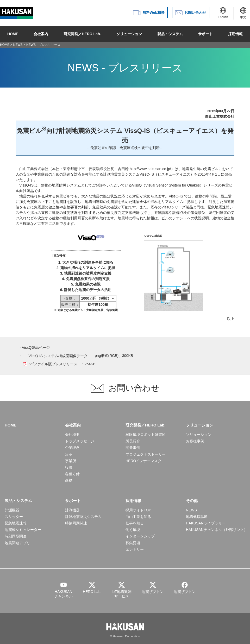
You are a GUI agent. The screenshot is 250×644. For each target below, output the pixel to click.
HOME (13, 34)
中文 (243, 13)
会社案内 (41, 34)
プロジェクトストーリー (146, 454)
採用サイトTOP (138, 510)
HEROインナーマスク (143, 461)
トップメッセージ (80, 441)
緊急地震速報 (16, 523)
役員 (69, 467)
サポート (205, 34)
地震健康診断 (197, 517)
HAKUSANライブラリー (206, 523)
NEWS (18, 45)
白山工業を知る (138, 517)
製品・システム (170, 34)
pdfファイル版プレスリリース (53, 364)
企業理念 (72, 448)
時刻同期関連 (16, 536)
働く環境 (133, 530)
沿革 (69, 454)
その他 (192, 501)
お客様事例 (195, 441)
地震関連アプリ (17, 543)
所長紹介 (133, 441)
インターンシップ (140, 536)
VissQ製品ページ (36, 348)
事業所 (71, 461)
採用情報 (235, 34)
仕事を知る (135, 523)
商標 (69, 480)
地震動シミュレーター (23, 530)
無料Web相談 (154, 13)
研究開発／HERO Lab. (82, 34)
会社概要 (72, 435)
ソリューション (129, 34)
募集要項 (133, 543)
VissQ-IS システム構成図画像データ (58, 356)
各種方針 (72, 474)
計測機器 (12, 510)
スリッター (14, 517)
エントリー (135, 549)
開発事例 (133, 448)
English (223, 13)
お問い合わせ (195, 13)
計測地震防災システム (83, 517)
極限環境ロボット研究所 (146, 435)
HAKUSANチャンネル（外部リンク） (217, 530)
